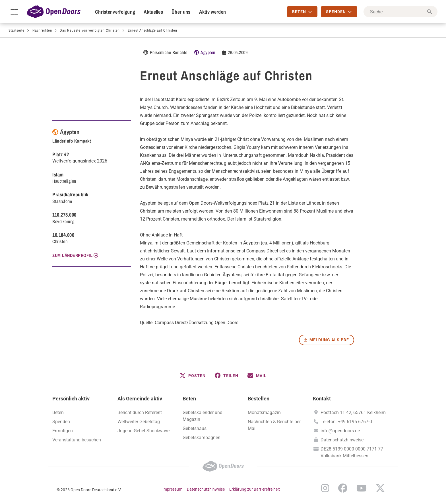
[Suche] (400, 12)
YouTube (362, 488)
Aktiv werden (213, 12)
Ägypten (208, 52)
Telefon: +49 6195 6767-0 (346, 422)
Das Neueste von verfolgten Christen (90, 30)
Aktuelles (153, 12)
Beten (189, 399)
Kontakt (322, 399)
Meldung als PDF (329, 340)
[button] (193, 376)
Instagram (325, 488)
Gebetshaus (195, 428)
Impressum (172, 489)
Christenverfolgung (115, 12)
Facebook (343, 488)
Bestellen (259, 399)
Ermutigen (63, 431)
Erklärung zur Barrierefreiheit (255, 489)
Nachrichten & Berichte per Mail (274, 425)
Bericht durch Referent (140, 413)
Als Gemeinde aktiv (140, 399)
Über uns (181, 12)
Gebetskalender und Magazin (203, 416)
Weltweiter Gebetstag (139, 422)
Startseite (16, 30)
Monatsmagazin (264, 413)
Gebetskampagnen (202, 438)
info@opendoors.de (340, 431)
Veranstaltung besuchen (77, 440)
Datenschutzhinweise (342, 440)
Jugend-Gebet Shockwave (143, 431)
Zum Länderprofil (72, 255)
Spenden (61, 422)
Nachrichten (42, 30)
